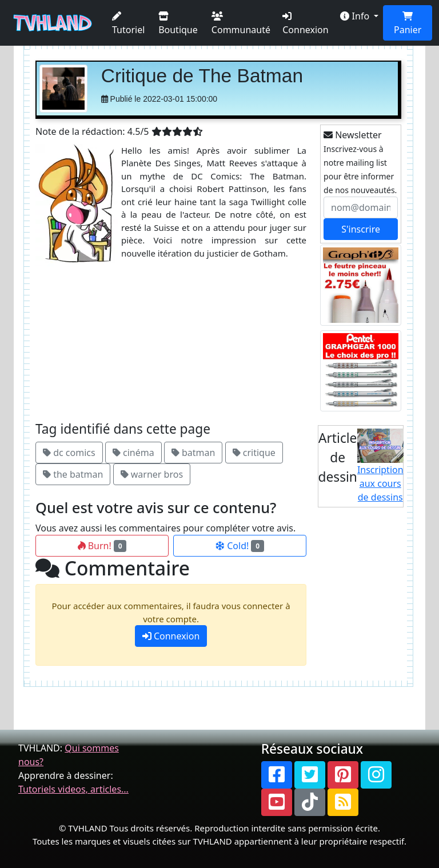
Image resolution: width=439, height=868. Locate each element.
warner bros (152, 474)
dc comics (69, 453)
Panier (408, 24)
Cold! (240, 546)
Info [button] (356, 16)
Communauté (241, 24)
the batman (73, 474)
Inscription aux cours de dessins (380, 466)
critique (254, 453)
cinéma (133, 453)
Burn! (102, 546)
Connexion (305, 24)
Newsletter (353, 135)
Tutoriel (128, 24)
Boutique (178, 24)
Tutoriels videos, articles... (73, 789)
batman (193, 453)
